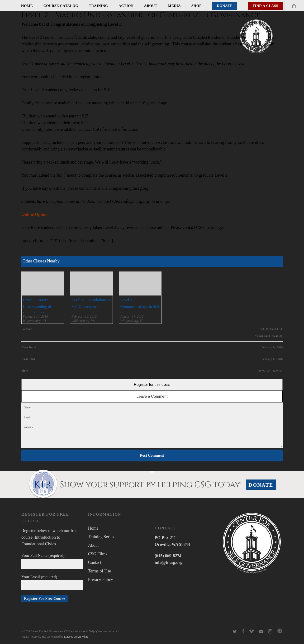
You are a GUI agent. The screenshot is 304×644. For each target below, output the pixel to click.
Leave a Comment (152, 396)
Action (126, 6)
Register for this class (152, 385)
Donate (225, 6)
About (151, 6)
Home (27, 6)
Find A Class (266, 6)
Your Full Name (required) (52, 561)
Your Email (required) (52, 582)
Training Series (101, 537)
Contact (95, 562)
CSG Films (98, 554)
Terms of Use (100, 571)
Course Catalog (61, 6)
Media (174, 6)
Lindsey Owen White (76, 637)
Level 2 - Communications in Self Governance (140, 307)
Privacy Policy (101, 580)
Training (98, 6)
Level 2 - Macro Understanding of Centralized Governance (43, 307)
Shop (197, 6)
